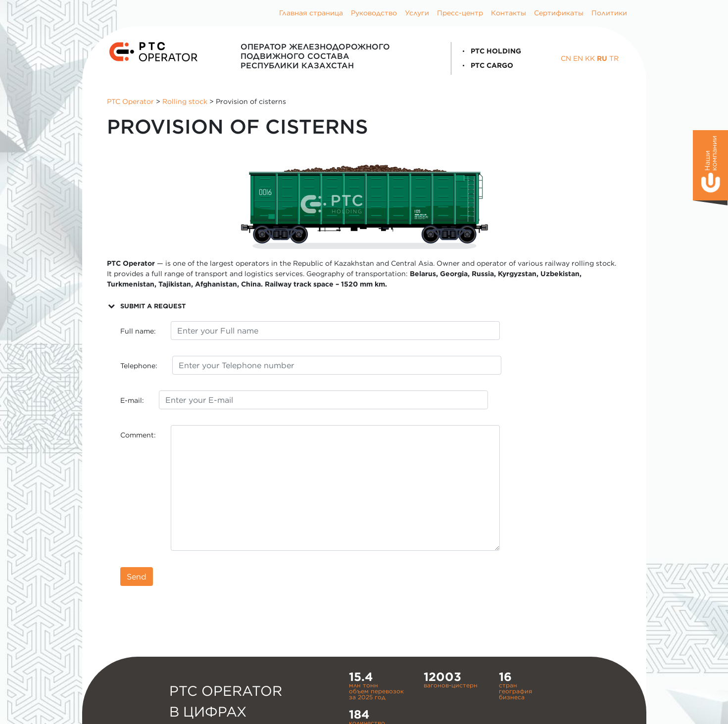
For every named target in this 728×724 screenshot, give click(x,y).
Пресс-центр (460, 13)
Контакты (509, 13)
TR (614, 58)
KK (590, 58)
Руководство (374, 13)
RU (602, 58)
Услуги (417, 13)
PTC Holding (490, 51)
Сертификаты (559, 13)
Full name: (138, 331)
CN (566, 58)
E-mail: (132, 400)
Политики (609, 13)
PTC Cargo (486, 65)
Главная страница (311, 13)
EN (578, 58)
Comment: (138, 435)
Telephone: (139, 366)
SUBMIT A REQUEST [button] (146, 306)
